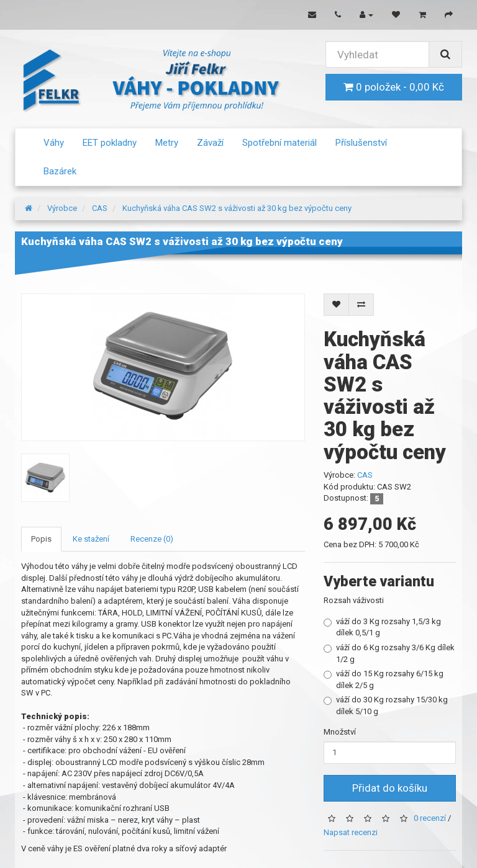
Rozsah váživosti (354, 600)
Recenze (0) (152, 539)
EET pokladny (110, 143)
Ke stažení (91, 539)
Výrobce (62, 208)
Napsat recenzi (351, 832)
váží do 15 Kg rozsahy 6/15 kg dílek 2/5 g (384, 679)
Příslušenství (361, 143)
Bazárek (60, 171)
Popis (41, 539)
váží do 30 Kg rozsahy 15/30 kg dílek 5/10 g (386, 705)
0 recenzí (430, 819)
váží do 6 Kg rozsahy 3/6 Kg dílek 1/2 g (389, 653)
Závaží (210, 143)
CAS (100, 208)
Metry (167, 143)
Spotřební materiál (279, 143)
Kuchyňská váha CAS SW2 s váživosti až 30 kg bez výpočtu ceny (237, 208)
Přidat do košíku (390, 788)
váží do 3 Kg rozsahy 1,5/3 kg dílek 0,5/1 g (382, 627)
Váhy (54, 143)
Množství (340, 732)
